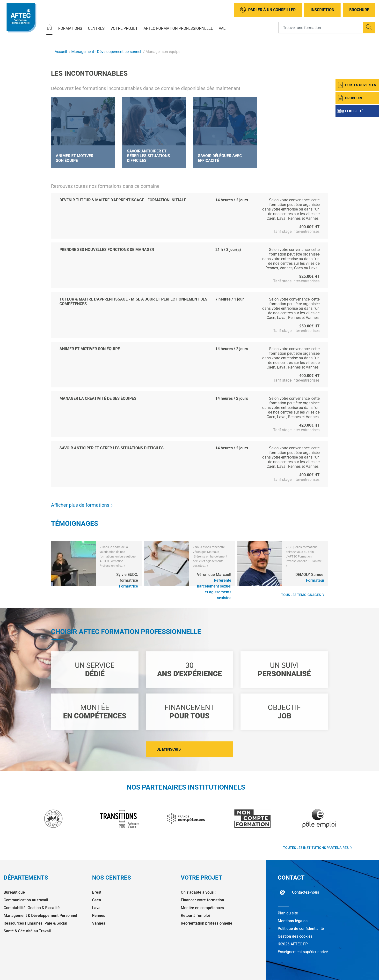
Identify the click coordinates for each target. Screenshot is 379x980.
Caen (97, 900)
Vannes (99, 923)
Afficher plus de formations (82, 505)
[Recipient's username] (321, 28)
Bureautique (14, 892)
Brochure (359, 10)
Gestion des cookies (295, 936)
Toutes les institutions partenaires (318, 848)
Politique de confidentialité (301, 929)
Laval (97, 908)
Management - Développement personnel (106, 52)
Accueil (61, 52)
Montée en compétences (202, 908)
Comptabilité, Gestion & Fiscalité (32, 908)
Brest (97, 892)
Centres (96, 28)
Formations (70, 28)
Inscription (322, 10)
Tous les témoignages (303, 595)
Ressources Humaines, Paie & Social (35, 923)
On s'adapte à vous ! (198, 892)
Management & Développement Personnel (40, 916)
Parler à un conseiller (268, 10)
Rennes (99, 916)
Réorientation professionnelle (207, 923)
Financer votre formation (202, 900)
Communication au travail (26, 900)
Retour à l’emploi (195, 916)
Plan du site (288, 913)
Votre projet (124, 28)
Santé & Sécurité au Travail (27, 931)
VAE (222, 28)
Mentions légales (293, 921)
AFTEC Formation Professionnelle (178, 28)
